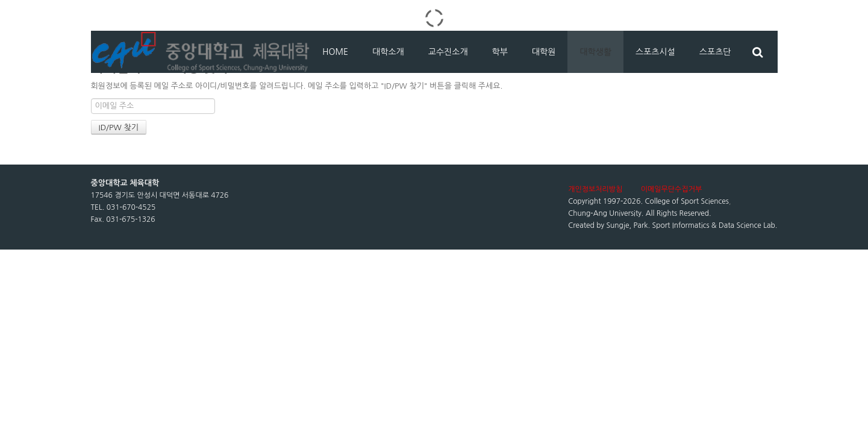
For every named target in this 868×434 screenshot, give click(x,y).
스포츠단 (715, 52)
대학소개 (388, 52)
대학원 (544, 52)
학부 (500, 52)
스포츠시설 (655, 52)
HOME (335, 52)
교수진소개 (448, 52)
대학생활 (595, 52)
